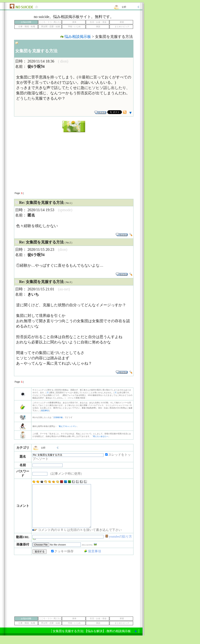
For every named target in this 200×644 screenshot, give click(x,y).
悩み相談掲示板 (78, 37)
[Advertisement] (74, 160)
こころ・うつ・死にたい (51, 22)
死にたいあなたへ (101, 436)
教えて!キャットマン (68, 426)
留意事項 (45, 411)
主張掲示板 (58, 417)
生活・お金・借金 (98, 22)
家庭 (122, 22)
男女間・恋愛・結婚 (51, 27)
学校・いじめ (74, 27)
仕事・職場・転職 (27, 27)
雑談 (98, 27)
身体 (74, 22)
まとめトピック (122, 27)
